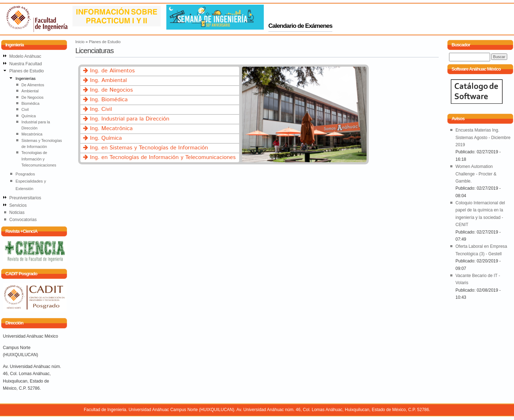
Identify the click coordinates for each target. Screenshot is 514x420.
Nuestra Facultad (26, 64)
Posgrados (25, 174)
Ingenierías (25, 78)
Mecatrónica (32, 134)
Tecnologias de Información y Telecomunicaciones (39, 159)
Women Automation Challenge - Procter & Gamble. (476, 174)
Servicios (18, 205)
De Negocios (32, 97)
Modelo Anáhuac (25, 56)
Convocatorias (23, 220)
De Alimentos (33, 85)
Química (29, 116)
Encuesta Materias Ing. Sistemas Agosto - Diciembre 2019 (483, 137)
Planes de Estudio (105, 42)
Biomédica (31, 103)
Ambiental (30, 91)
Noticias (17, 212)
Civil (25, 109)
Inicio (80, 42)
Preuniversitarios (25, 198)
